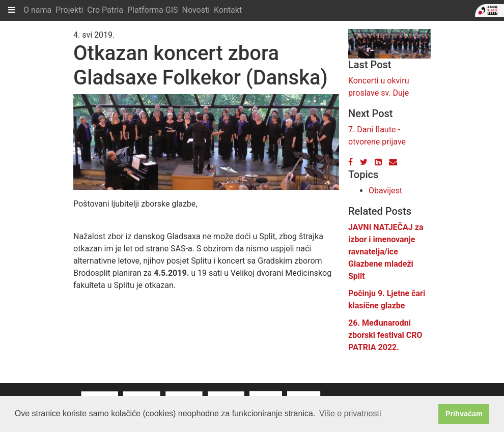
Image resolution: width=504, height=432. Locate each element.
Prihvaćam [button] (464, 414)
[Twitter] (364, 162)
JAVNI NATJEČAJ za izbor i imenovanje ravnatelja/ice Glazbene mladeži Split (386, 252)
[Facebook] (351, 162)
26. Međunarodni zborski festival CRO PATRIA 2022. (385, 335)
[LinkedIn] (378, 162)
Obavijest (385, 191)
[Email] (393, 162)
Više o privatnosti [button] (350, 413)
